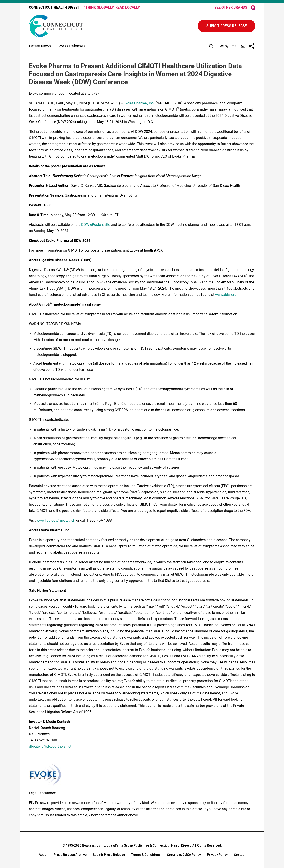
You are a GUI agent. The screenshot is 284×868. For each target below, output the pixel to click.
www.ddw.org (226, 295)
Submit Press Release (109, 855)
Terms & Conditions (146, 855)
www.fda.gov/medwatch (56, 520)
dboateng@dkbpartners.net (50, 746)
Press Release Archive (70, 855)
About (43, 855)
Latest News (40, 46)
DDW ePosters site (96, 225)
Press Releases (72, 46)
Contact (240, 855)
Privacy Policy (217, 855)
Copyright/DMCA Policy (184, 855)
